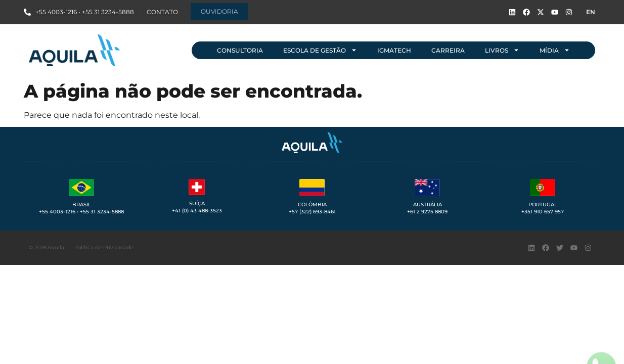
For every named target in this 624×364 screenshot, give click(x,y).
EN (591, 12)
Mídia (555, 50)
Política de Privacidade (104, 247)
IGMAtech (394, 50)
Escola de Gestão (320, 50)
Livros (502, 50)
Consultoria (240, 50)
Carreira (448, 50)
